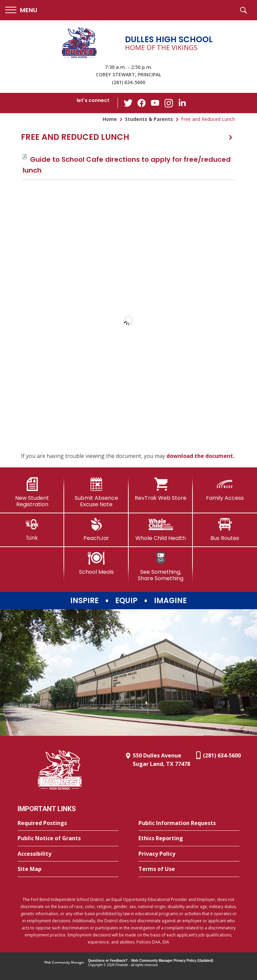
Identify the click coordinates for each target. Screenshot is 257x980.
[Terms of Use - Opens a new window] (189, 869)
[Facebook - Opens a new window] (142, 103)
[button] (21, 10)
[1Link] (32, 529)
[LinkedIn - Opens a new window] (182, 102)
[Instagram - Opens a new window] (169, 103)
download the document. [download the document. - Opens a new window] (200, 456)
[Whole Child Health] (161, 530)
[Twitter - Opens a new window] (128, 103)
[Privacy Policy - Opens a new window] (189, 854)
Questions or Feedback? (108, 961)
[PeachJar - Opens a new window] (96, 530)
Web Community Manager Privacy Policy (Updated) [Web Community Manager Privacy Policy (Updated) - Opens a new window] (172, 961)
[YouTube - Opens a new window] (155, 103)
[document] (128, 320)
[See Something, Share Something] (161, 566)
